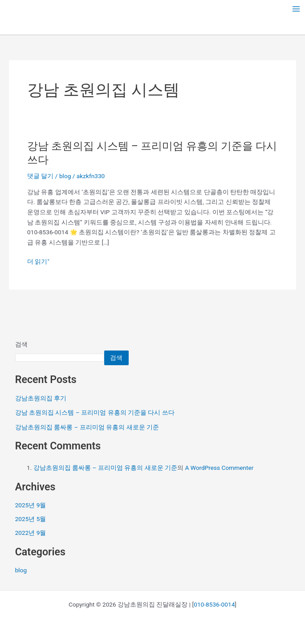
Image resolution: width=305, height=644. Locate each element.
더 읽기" (38, 262)
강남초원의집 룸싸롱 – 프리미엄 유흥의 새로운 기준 (87, 427)
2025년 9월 (31, 505)
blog (65, 176)
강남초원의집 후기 (41, 398)
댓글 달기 (40, 176)
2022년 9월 (31, 533)
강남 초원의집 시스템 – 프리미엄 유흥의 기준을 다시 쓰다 (95, 412)
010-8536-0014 (214, 604)
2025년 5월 (31, 519)
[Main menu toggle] (296, 9)
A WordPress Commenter (219, 468)
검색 (21, 344)
